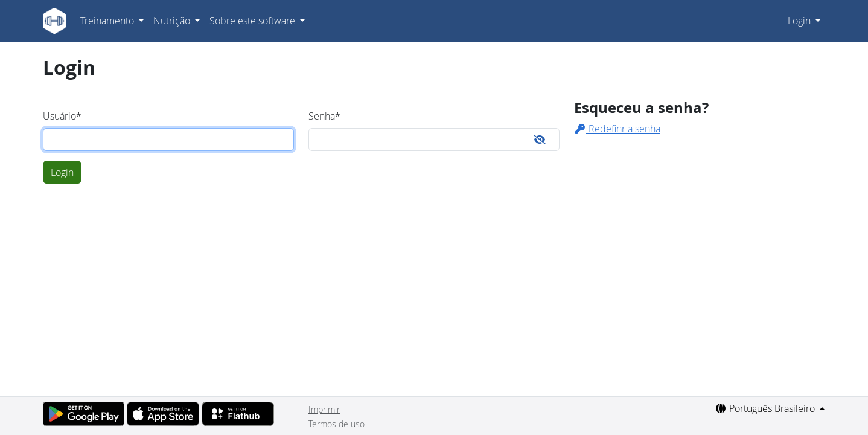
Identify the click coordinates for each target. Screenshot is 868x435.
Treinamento (108, 21)
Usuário (62, 116)
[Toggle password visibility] (540, 140)
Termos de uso (337, 424)
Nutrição (173, 21)
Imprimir (324, 409)
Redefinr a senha (617, 129)
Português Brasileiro (766, 408)
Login (800, 21)
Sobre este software (254, 21)
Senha (324, 116)
